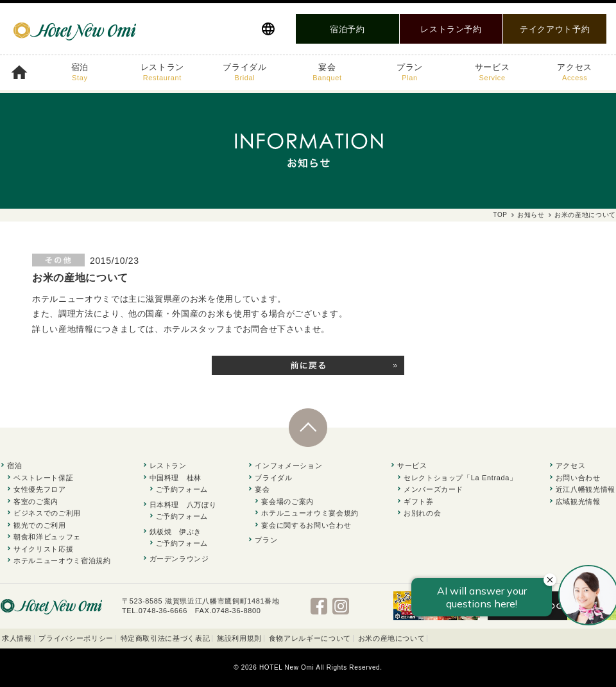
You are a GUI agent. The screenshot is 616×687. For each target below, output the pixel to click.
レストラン (162, 73)
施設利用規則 (239, 638)
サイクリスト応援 (43, 549)
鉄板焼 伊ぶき (176, 532)
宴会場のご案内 (287, 501)
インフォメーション (288, 465)
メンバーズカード (433, 489)
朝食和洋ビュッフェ (47, 537)
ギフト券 (419, 501)
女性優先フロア (40, 489)
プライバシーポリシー (76, 638)
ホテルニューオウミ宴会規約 (310, 513)
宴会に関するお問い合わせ (306, 525)
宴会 (327, 73)
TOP (500, 215)
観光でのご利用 (40, 525)
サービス (492, 73)
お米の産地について (392, 638)
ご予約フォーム (182, 489)
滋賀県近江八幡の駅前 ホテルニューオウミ (74, 29)
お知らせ (531, 215)
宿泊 (80, 73)
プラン (410, 73)
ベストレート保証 (43, 478)
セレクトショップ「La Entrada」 (460, 478)
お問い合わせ (578, 478)
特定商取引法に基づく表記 (166, 638)
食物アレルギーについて (310, 638)
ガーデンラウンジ (179, 559)
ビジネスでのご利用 (47, 513)
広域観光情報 (578, 501)
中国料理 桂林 (176, 478)
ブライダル (244, 73)
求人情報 (17, 638)
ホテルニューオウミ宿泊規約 (62, 561)
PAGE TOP (308, 447)
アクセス (575, 73)
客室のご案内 (36, 501)
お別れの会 (422, 513)
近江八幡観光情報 (586, 489)
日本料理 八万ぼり (183, 505)
